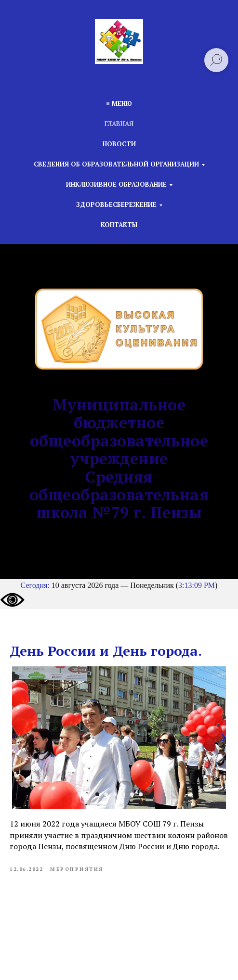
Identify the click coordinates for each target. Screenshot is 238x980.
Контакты (119, 225)
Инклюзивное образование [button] (116, 184)
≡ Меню (119, 103)
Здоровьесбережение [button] (116, 204)
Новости (119, 144)
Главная (119, 124)
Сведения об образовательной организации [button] (116, 164)
